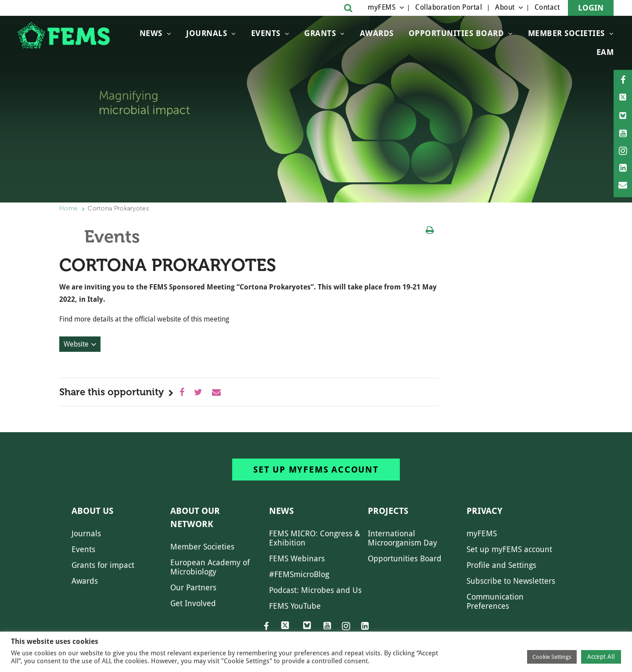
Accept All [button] (601, 657)
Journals (206, 33)
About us (92, 511)
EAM (605, 52)
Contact (547, 7)
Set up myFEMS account (316, 470)
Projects (388, 511)
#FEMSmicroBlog (299, 574)
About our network (195, 517)
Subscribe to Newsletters (511, 581)
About (505, 7)
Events (266, 33)
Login (591, 8)
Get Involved (193, 603)
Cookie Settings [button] (552, 657)
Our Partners (193, 587)
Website (76, 344)
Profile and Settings (501, 565)
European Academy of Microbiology (210, 567)
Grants (320, 33)
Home (68, 208)
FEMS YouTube (295, 606)
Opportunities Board (405, 558)
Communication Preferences (495, 601)
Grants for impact (103, 565)
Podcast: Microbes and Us (315, 590)
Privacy (485, 511)
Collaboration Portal (449, 7)
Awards (377, 33)
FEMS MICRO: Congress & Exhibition (315, 538)
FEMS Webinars (297, 558)
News (151, 33)
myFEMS (382, 7)
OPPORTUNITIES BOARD (456, 33)
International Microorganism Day (402, 538)
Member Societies (566, 33)
